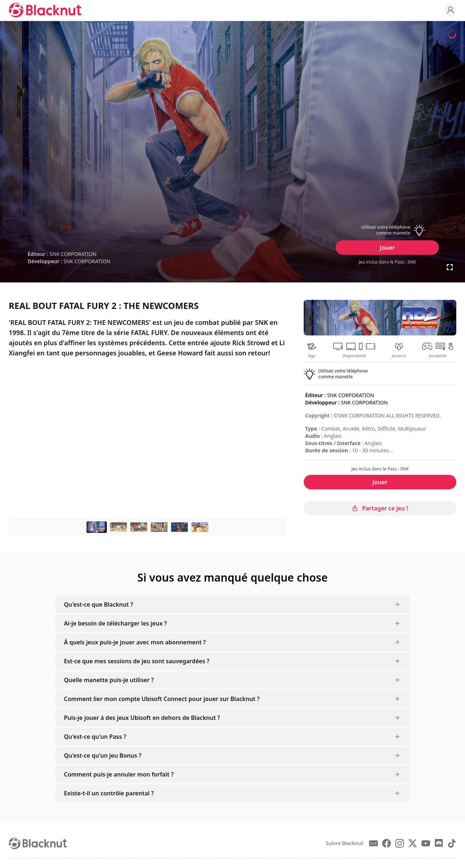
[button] (387, 230)
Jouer (387, 248)
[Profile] (450, 10)
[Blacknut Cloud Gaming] (45, 10)
